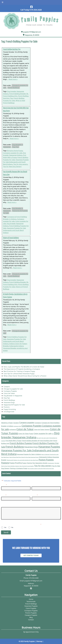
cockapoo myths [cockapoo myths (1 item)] (17, 426)
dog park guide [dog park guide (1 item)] (45, 438)
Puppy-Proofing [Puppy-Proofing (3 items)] (16, 463)
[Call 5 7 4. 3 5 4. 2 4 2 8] (36, 10)
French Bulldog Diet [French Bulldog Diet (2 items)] (46, 441)
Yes (5, 527)
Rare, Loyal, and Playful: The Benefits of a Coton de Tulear (24, 367)
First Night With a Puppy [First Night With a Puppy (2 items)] (14, 441)
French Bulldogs (14, 88)
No (12, 527)
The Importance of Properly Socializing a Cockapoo (22, 369)
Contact (31, 620)
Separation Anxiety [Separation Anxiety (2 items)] (41, 463)
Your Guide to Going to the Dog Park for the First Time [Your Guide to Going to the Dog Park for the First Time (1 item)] (41, 468)
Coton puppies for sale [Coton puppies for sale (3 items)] (43, 433)
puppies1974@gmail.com (32, 32)
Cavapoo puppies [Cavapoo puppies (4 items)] (27, 422)
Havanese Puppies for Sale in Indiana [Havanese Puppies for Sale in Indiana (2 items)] (29, 454)
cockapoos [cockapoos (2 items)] (13, 429)
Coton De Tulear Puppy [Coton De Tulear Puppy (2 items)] (26, 434)
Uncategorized (9, 412)
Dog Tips (15, 147)
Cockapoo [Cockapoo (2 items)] (38, 423)
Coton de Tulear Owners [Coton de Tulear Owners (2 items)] (42, 429)
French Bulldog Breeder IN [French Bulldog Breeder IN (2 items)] (30, 441)
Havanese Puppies (31, 606)
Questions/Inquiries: (9, 505)
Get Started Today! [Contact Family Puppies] (31, 555)
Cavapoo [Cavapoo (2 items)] (16, 423)
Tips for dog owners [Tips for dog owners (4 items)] (43, 466)
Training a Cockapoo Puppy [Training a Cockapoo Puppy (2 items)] (19, 468)
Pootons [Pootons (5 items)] (5, 463)
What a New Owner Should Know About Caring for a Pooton (25, 376)
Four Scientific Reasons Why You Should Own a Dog (15, 173)
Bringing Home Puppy (15, 151)
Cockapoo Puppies (10, 391)
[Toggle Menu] (3, 2)
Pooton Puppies (31, 613)
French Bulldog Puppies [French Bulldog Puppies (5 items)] (21, 443)
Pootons (7, 407)
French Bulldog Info (10, 96)
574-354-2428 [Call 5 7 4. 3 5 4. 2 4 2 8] (34, 578)
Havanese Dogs (9, 402)
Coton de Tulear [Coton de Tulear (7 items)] (25, 429)
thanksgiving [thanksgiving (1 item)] (51, 463)
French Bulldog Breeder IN (19, 94)
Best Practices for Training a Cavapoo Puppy (19, 371)
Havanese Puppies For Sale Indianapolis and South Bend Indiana (16, 162)
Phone (35, 495)
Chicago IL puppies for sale (16, 332)
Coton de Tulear (9, 393)
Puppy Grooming (10, 409)
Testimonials (31, 601)
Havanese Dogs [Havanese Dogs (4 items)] (31, 447)
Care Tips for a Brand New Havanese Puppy (19, 374)
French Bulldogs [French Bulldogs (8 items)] (15, 447)
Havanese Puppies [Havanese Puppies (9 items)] (49, 447)
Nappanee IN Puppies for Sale (15, 212)
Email (4, 495)
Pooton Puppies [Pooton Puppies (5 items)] (46, 460)
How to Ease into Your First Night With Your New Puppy (16, 109)
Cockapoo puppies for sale (13, 153)
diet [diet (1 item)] (53, 434)
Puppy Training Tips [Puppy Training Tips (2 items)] (29, 463)
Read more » (13, 79)
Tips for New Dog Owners (12, 167)
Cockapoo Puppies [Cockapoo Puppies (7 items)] (32, 426)
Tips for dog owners (20, 164)
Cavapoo (7, 387)
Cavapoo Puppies (31, 615)
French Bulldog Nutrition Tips (12, 49)
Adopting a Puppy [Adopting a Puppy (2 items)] (7, 423)
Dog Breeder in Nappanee (13, 396)
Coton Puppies (31, 608)
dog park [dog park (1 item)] (39, 438)
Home (31, 599)
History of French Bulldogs (11, 238)
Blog (31, 617)
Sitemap (39, 641)
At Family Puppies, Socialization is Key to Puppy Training (15, 296)
